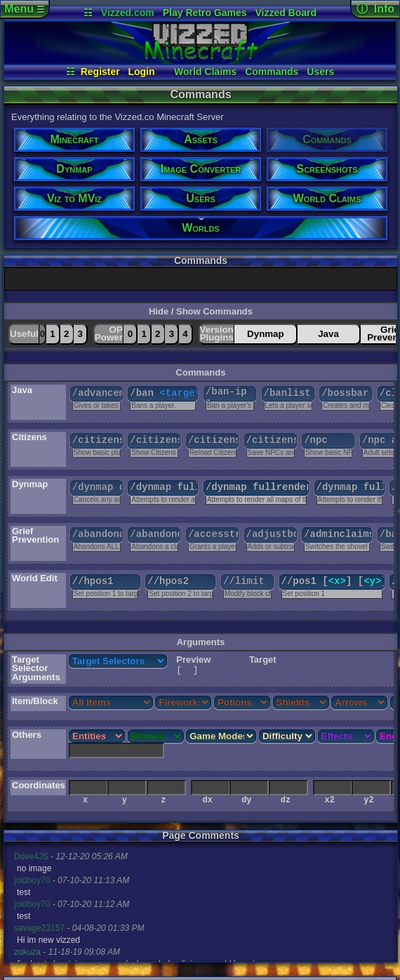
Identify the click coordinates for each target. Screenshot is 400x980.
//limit (244, 581)
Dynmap (266, 334)
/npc (316, 440)
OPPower (109, 333)
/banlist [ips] (289, 393)
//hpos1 (93, 581)
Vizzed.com (128, 13)
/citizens (98, 440)
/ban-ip (230, 394)
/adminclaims (338, 534)
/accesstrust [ (213, 534)
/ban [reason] (164, 393)
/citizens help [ (155, 440)
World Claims (205, 72)
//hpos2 (168, 581)
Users (320, 72)
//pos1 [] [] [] (333, 581)
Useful (24, 334)
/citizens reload (213, 440)
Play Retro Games (205, 13)
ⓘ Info (375, 9)
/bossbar (345, 393)
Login (141, 72)
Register (100, 72)
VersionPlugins (217, 333)
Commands (272, 72)
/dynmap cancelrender (98, 487)
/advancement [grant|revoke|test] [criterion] (98, 393)
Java (328, 334)
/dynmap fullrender (164, 487)
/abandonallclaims (98, 534)
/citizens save (272, 440)
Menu (24, 9)
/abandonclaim (155, 534)
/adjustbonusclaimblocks (272, 534)
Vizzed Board (286, 13)
